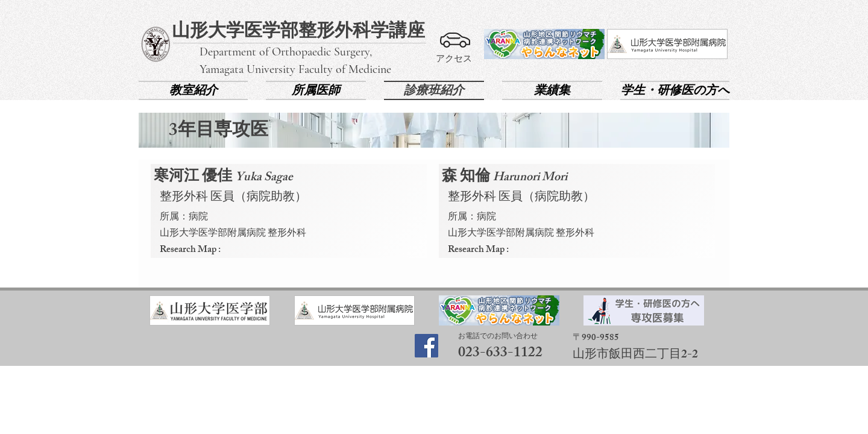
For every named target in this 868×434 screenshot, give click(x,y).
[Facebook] (426, 346)
